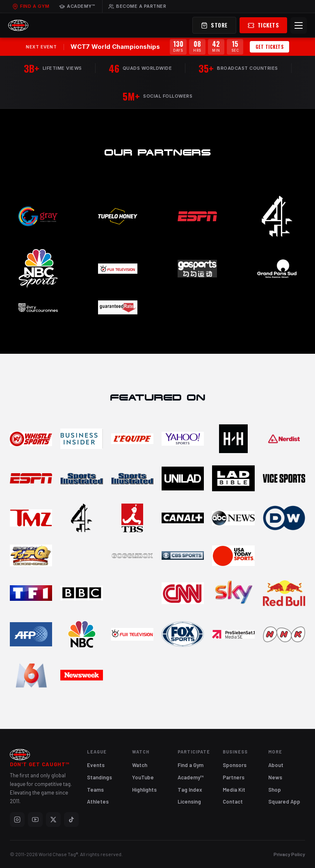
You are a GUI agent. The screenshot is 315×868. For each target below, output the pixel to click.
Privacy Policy (289, 854)
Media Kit (234, 790)
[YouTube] (35, 820)
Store (214, 25)
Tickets (264, 25)
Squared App (284, 802)
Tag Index (190, 790)
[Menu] (299, 25)
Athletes (98, 802)
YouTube (143, 777)
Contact (233, 802)
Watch (140, 765)
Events (96, 765)
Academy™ (77, 6)
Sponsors (235, 765)
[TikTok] (71, 820)
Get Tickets (270, 47)
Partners (234, 777)
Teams (95, 790)
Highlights (144, 790)
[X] (53, 820)
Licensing (189, 802)
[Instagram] (17, 820)
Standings (99, 777)
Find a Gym (31, 6)
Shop (275, 790)
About (276, 765)
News (275, 777)
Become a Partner (137, 6)
